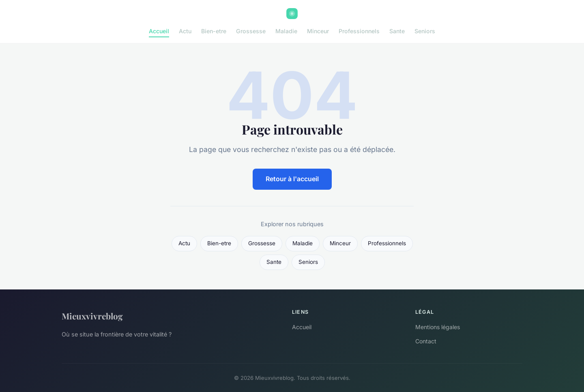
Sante (397, 31)
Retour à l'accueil (292, 179)
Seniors (425, 31)
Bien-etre (214, 31)
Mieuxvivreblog (92, 316)
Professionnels (359, 31)
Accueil (159, 31)
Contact (426, 341)
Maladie (286, 31)
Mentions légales (438, 327)
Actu (185, 31)
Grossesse (251, 31)
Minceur (318, 31)
